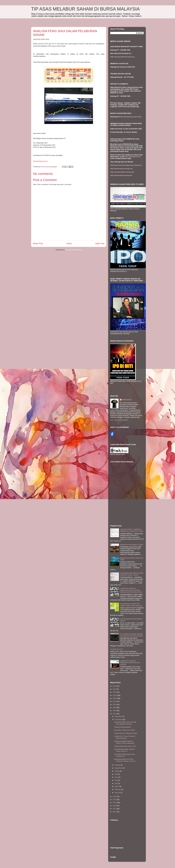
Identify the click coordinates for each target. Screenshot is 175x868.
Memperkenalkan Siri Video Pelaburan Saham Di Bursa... (125, 760)
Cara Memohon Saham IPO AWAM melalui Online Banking (131, 605)
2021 (115, 701)
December (118, 716)
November (118, 719)
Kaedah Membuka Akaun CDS (125, 746)
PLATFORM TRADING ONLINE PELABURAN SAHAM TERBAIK (132, 635)
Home (69, 244)
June (117, 777)
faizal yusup (127, 400)
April (116, 783)
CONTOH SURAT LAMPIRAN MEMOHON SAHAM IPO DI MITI (132, 530)
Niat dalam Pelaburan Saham (124, 730)
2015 (115, 799)
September (119, 768)
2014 (115, 803)
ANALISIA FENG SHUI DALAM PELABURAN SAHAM (125, 723)
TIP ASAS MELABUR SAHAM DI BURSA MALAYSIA (85, 9)
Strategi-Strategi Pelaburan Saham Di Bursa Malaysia (124, 742)
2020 (115, 705)
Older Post (100, 244)
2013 (115, 806)
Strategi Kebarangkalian (123, 727)
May (116, 780)
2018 (115, 711)
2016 (115, 796)
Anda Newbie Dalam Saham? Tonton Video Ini (125, 750)
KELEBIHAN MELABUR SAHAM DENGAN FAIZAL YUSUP (132, 574)
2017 (115, 714)
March (117, 786)
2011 (115, 812)
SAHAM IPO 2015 (117, 649)
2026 (115, 686)
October (118, 765)
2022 (115, 698)
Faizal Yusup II (115, 431)
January (118, 793)
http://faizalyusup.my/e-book (131, 117)
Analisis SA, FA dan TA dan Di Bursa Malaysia (125, 737)
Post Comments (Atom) (73, 250)
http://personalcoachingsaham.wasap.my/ (126, 165)
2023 (115, 695)
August (117, 771)
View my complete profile (119, 420)
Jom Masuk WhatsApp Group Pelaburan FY (124, 755)
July (116, 774)
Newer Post (38, 244)
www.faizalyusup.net (40, 161)
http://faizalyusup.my (133, 157)
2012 (115, 809)
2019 (115, 708)
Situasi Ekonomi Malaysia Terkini (126, 733)
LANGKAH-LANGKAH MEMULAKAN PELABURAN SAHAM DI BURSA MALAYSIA (131, 590)
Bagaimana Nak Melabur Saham (132, 545)
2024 (115, 692)
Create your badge (116, 437)
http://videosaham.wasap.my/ (121, 175)
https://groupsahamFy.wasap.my (122, 57)
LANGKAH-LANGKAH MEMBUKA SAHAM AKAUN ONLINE (130, 663)
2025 (115, 689)
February (118, 789)
